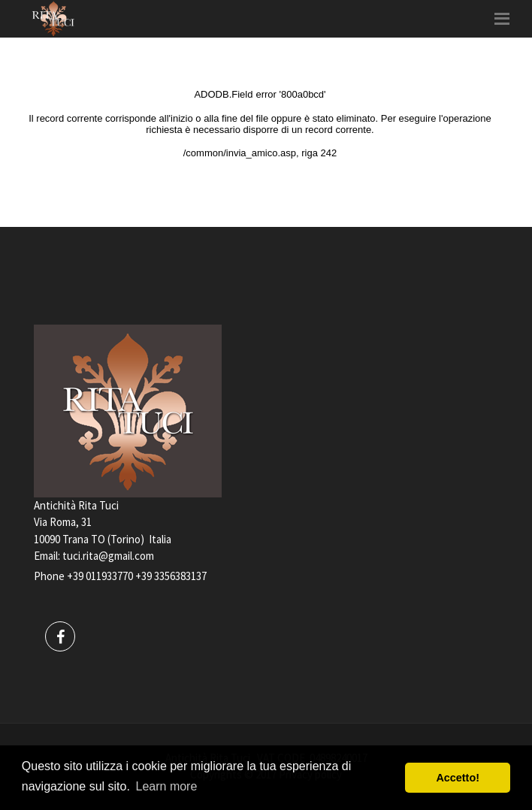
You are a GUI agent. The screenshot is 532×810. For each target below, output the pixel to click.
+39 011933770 (100, 576)
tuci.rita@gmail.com (108, 556)
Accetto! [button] (458, 778)
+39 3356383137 (171, 576)
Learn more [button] (167, 786)
